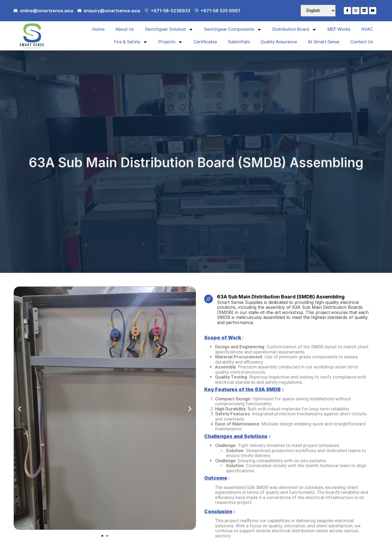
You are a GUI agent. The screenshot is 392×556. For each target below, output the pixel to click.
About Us (125, 29)
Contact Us (362, 42)
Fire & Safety (131, 42)
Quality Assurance (279, 42)
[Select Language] (318, 11)
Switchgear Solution (169, 30)
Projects (171, 42)
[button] (20, 409)
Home (98, 29)
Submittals (239, 42)
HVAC (367, 29)
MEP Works (339, 29)
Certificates (205, 42)
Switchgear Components (233, 30)
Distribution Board (295, 30)
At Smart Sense (324, 42)
